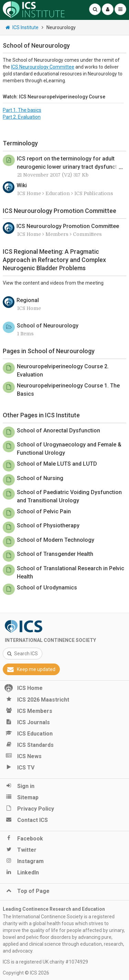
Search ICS (23, 654)
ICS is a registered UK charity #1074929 (45, 962)
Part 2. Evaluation (22, 117)
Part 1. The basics (22, 110)
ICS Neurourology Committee (43, 67)
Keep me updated (31, 669)
